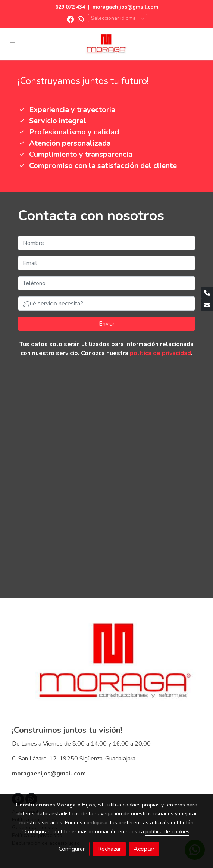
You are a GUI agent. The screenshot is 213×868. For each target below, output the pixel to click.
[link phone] (207, 293)
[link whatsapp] (81, 19)
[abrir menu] (13, 44)
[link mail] (207, 305)
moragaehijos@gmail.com (125, 7)
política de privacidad (160, 353)
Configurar (72, 849)
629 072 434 (70, 7)
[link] (106, 44)
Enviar (107, 324)
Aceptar (144, 849)
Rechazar (109, 849)
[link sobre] (106, 666)
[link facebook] (70, 19)
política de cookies (167, 832)
